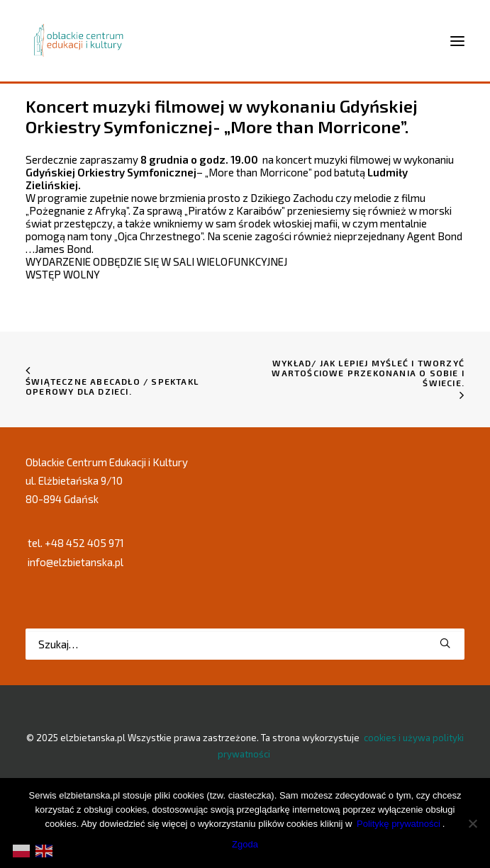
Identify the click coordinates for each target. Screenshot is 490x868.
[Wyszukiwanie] (245, 644)
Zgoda (245, 844)
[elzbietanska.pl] (79, 40)
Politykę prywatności (399, 824)
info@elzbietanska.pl (76, 562)
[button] (445, 643)
